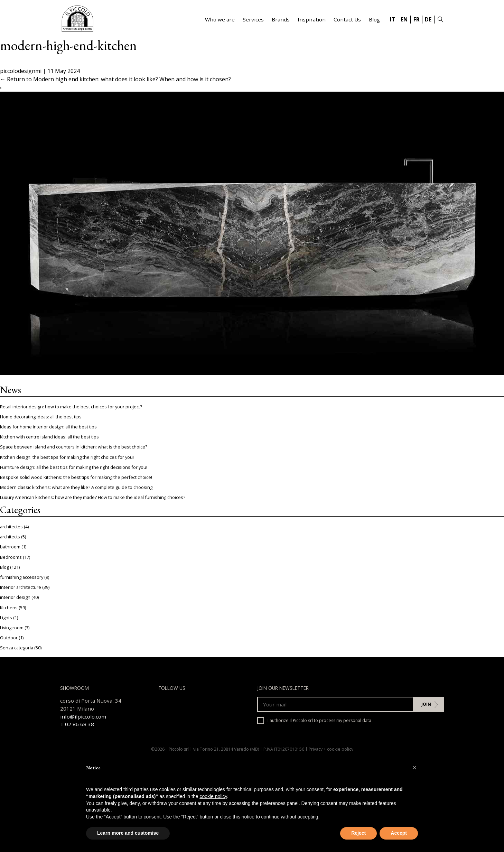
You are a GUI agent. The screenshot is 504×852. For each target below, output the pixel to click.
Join (426, 704)
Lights (6, 618)
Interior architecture (21, 587)
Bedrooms (11, 557)
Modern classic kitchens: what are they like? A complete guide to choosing (76, 487)
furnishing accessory (22, 577)
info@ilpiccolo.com (83, 716)
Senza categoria (17, 648)
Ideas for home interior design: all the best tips (48, 427)
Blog (374, 19)
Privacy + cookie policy (331, 749)
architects (10, 537)
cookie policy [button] (213, 796)
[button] (414, 768)
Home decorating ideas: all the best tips (41, 417)
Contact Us (347, 19)
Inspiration (312, 19)
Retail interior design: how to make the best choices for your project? (71, 407)
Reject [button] (358, 833)
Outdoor (9, 638)
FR (416, 19)
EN (404, 19)
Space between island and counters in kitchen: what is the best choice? (74, 447)
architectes (11, 527)
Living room (12, 628)
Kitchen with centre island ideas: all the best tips (49, 437)
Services (253, 19)
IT (393, 19)
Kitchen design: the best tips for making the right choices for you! (67, 457)
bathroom (10, 547)
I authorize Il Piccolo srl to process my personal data (314, 721)
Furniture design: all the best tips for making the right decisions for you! (74, 467)
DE (428, 19)
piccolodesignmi (21, 71)
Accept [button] (399, 833)
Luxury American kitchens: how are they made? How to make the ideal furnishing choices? (93, 497)
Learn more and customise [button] (128, 833)
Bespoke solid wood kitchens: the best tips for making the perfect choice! (76, 477)
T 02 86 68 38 (77, 724)
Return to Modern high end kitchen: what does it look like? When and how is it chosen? (115, 79)
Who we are (220, 19)
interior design (15, 597)
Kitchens (9, 608)
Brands (281, 19)
